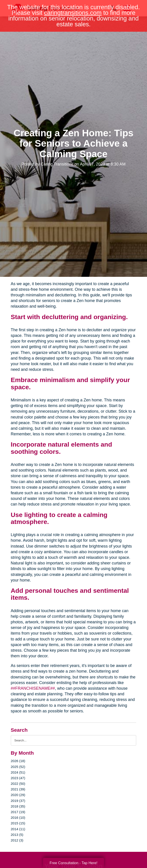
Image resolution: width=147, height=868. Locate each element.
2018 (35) (18, 806)
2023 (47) (18, 778)
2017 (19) (18, 812)
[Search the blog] (74, 740)
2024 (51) (18, 772)
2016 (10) (18, 818)
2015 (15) (18, 823)
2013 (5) (17, 835)
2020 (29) (18, 795)
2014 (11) (18, 829)
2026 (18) (18, 761)
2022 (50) (18, 784)
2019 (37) (18, 801)
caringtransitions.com (73, 13)
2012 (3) (17, 840)
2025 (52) (18, 767)
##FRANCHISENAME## (33, 688)
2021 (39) (18, 789)
